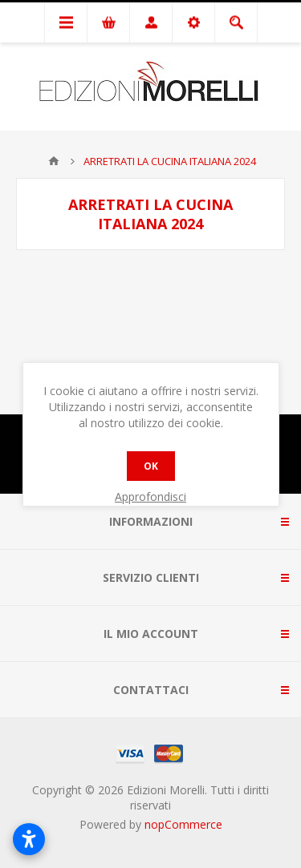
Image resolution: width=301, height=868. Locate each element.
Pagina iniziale (54, 161)
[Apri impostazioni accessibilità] (29, 839)
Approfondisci (150, 497)
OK (151, 466)
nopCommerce (183, 824)
